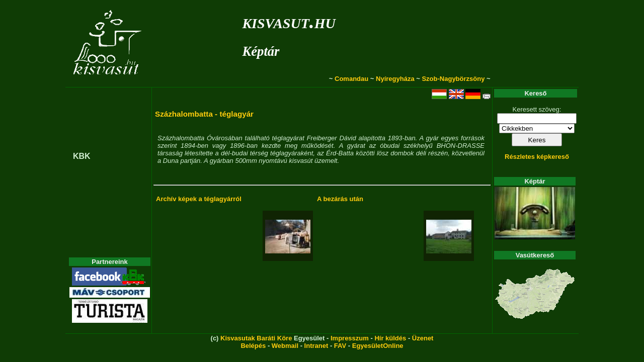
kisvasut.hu (289, 21)
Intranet (316, 346)
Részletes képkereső (537, 157)
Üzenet (423, 338)
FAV (340, 346)
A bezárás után (340, 199)
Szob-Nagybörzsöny (453, 79)
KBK (82, 156)
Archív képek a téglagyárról (199, 199)
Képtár (261, 51)
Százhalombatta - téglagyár (204, 114)
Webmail (285, 346)
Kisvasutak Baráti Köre (256, 338)
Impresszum (350, 338)
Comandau (351, 79)
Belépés (253, 346)
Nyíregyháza (395, 79)
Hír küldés (390, 338)
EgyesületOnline (378, 346)
